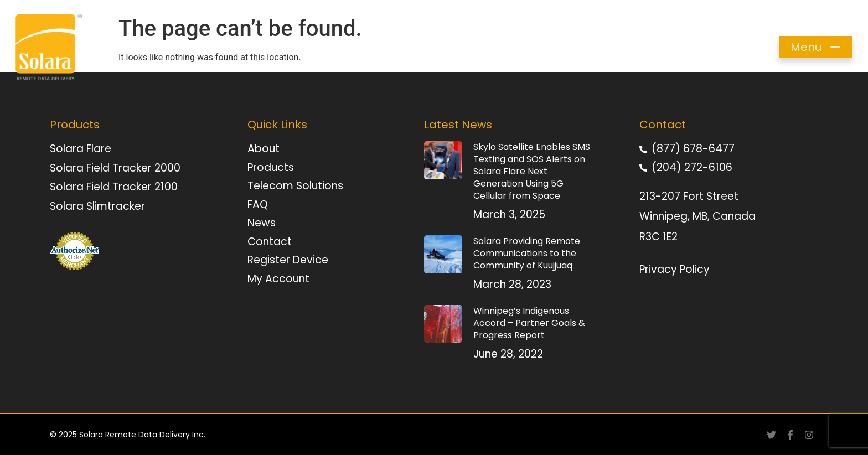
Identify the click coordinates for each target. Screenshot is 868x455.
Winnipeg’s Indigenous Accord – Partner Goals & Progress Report (529, 323)
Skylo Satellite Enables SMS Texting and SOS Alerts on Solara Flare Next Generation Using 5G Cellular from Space (532, 171)
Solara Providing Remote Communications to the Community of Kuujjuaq (527, 253)
